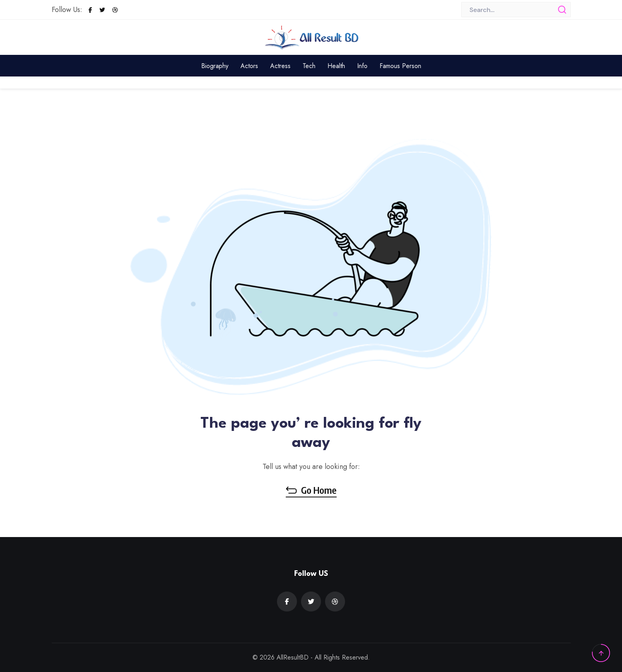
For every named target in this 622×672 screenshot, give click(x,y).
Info (362, 66)
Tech (309, 66)
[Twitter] (102, 10)
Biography (215, 66)
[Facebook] (90, 10)
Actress (280, 66)
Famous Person (400, 66)
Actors (249, 66)
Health (336, 66)
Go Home (311, 490)
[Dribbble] (115, 10)
